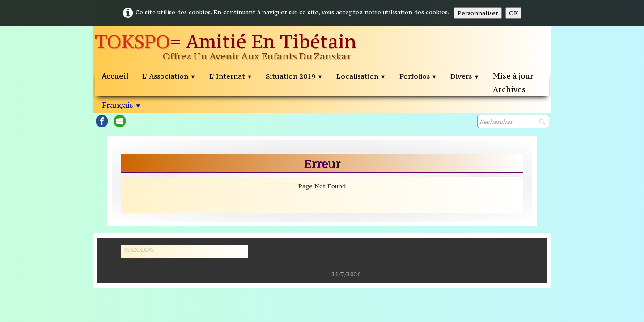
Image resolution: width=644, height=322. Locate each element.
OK (513, 13)
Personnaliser (478, 13)
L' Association (169, 76)
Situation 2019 (294, 76)
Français (121, 105)
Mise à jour (513, 76)
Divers (465, 76)
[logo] (240, 48)
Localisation (361, 76)
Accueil (115, 76)
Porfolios (418, 76)
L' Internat (231, 76)
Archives (509, 89)
